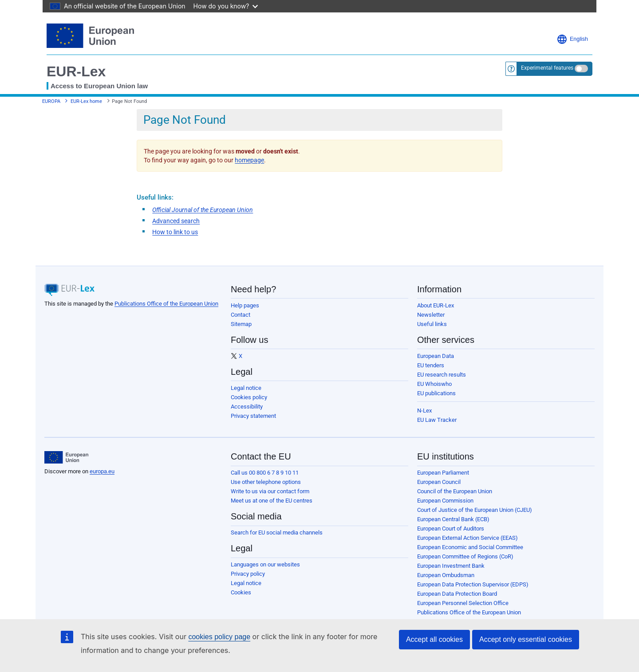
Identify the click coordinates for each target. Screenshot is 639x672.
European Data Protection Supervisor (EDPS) (473, 584)
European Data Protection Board (457, 594)
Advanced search (176, 221)
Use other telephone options (266, 482)
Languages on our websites (265, 564)
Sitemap (241, 324)
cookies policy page (219, 637)
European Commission (445, 501)
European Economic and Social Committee (470, 547)
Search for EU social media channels (277, 532)
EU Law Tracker (437, 420)
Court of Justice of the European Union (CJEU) (475, 510)
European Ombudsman (446, 575)
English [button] (572, 39)
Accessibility (247, 407)
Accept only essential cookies (526, 639)
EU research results (442, 375)
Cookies (241, 592)
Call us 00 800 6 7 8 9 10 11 (265, 473)
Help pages (245, 305)
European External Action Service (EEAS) (467, 538)
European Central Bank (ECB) (453, 519)
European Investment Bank (451, 566)
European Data (436, 356)
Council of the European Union (455, 491)
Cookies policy (249, 397)
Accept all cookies (434, 639)
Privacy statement (253, 416)
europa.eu (102, 471)
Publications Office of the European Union (166, 304)
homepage (249, 160)
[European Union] (66, 457)
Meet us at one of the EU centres (272, 501)
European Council (439, 482)
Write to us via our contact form (270, 491)
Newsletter (431, 315)
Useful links (432, 324)
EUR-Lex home (86, 101)
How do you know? (226, 6)
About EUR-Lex (436, 305)
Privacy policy (248, 574)
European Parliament (443, 473)
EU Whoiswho (434, 384)
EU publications (436, 393)
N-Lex (424, 411)
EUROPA (51, 101)
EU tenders (431, 365)
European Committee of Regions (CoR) (465, 556)
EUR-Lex (76, 71)
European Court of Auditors (451, 529)
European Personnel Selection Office (463, 603)
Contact (241, 315)
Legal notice (246, 388)
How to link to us (175, 232)
